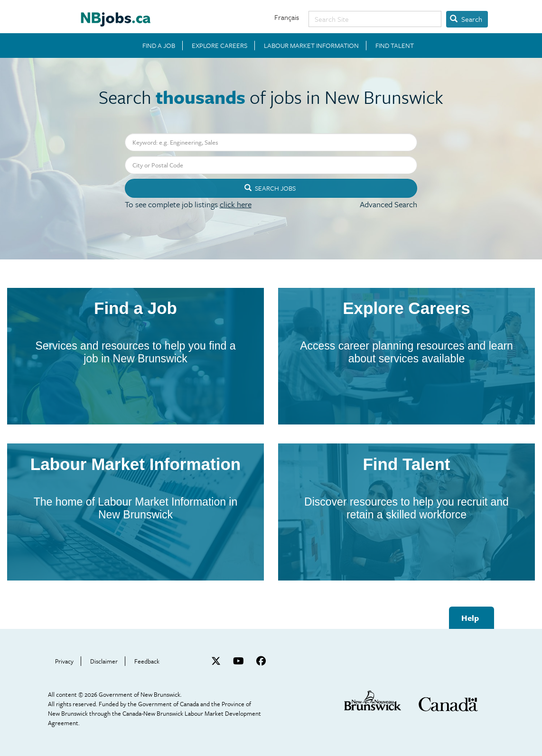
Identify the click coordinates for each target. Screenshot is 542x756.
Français (287, 17)
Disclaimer (104, 661)
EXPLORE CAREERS (220, 46)
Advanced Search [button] (388, 204)
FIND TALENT (395, 46)
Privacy (64, 661)
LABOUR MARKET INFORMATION (311, 46)
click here (236, 204)
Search (466, 19)
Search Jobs (270, 188)
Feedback (147, 661)
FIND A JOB (159, 46)
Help (470, 618)
